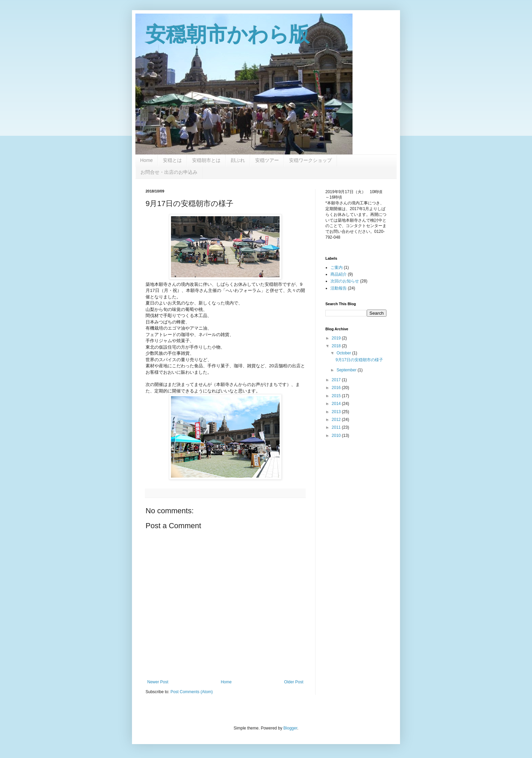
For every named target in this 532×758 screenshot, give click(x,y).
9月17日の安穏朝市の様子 (359, 360)
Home (146, 160)
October (344, 353)
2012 (337, 420)
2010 (337, 436)
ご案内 (337, 267)
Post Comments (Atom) (192, 692)
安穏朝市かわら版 (227, 34)
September (347, 370)
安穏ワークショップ (310, 160)
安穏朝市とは (206, 160)
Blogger (290, 728)
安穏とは (172, 160)
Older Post (294, 682)
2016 (337, 388)
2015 (337, 396)
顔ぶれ (238, 160)
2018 (337, 346)
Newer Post (158, 682)
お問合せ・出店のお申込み (169, 172)
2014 (337, 404)
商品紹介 (339, 274)
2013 (337, 412)
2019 (337, 338)
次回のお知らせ (345, 281)
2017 (337, 380)
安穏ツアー (267, 160)
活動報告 (339, 288)
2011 (337, 427)
